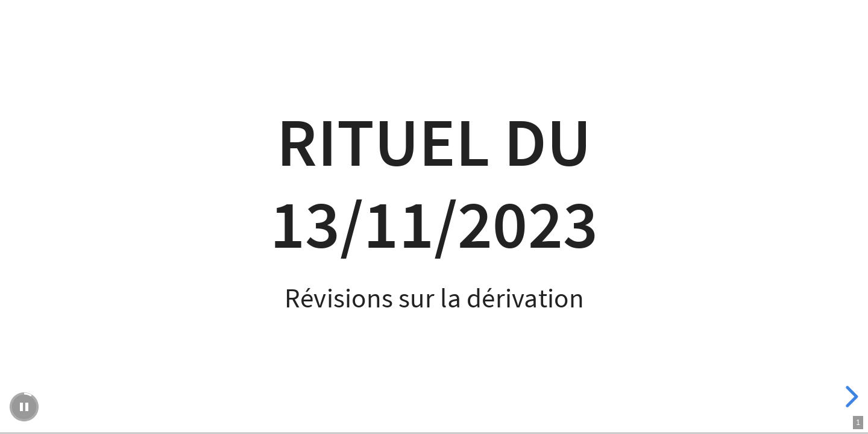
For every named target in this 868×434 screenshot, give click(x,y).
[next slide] (850, 397)
